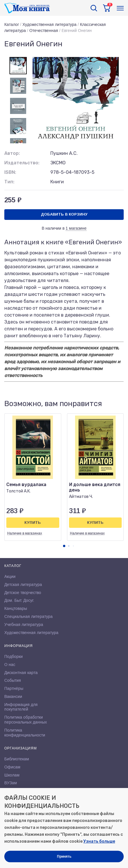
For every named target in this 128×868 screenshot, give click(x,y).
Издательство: (22, 163)
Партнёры (14, 688)
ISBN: (10, 172)
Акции (10, 576)
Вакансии (13, 696)
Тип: (9, 182)
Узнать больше (99, 841)
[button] (64, 546)
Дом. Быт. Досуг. (19, 600)
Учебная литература (24, 625)
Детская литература (23, 585)
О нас (10, 665)
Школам (12, 775)
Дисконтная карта (21, 673)
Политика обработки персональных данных (26, 720)
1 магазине (76, 228)
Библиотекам (17, 759)
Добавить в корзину (64, 214)
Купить (33, 522)
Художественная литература (49, 24)
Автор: (12, 153)
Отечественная (44, 31)
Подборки (14, 656)
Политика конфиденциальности (25, 733)
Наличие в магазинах (25, 533)
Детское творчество (23, 593)
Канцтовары (16, 608)
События (13, 680)
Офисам (12, 767)
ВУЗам (11, 783)
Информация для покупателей (21, 707)
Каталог (12, 24)
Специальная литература (28, 616)
